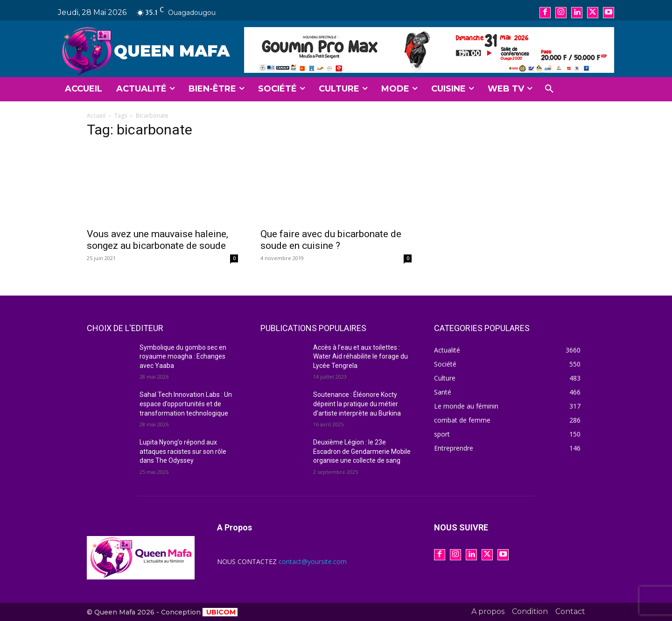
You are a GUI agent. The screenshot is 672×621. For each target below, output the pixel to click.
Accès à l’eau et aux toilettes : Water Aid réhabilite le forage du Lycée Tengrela (360, 356)
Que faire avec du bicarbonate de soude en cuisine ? (331, 240)
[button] (549, 89)
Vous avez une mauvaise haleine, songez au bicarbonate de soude (157, 240)
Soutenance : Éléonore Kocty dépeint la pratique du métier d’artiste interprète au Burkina (357, 404)
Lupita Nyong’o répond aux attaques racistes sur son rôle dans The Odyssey (183, 451)
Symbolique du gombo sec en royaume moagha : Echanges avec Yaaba (183, 356)
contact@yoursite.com (313, 561)
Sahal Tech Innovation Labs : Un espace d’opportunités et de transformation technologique (186, 404)
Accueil (96, 116)
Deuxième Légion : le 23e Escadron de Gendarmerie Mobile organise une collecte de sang (362, 451)
